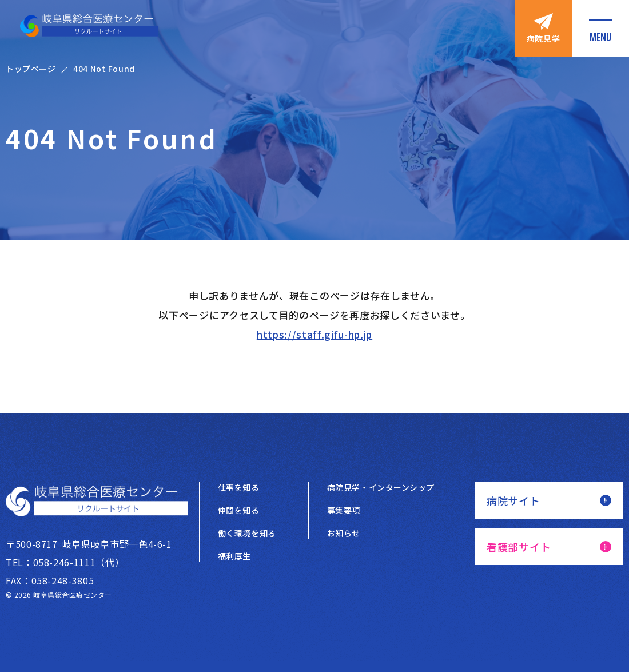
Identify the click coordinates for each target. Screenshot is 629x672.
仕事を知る (239, 487)
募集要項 (344, 510)
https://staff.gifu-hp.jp (314, 334)
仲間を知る (239, 510)
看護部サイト (519, 547)
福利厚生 (234, 556)
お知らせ (344, 533)
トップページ (31, 69)
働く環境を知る (247, 533)
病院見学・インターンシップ (381, 487)
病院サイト (513, 500)
